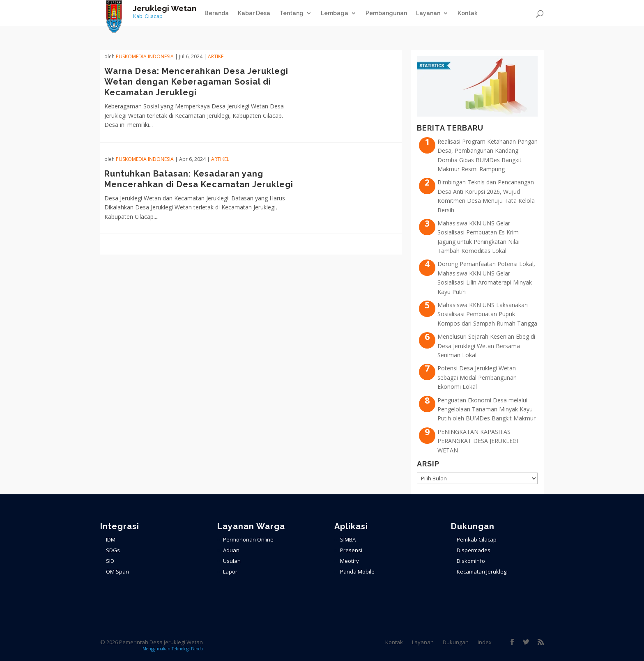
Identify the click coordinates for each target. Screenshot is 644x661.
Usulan (232, 561)
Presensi (351, 550)
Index (485, 642)
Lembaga (335, 13)
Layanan (428, 13)
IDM (111, 539)
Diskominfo (471, 561)
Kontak (468, 13)
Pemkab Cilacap (477, 539)
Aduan (231, 550)
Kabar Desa (254, 13)
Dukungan (456, 642)
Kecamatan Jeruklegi (482, 571)
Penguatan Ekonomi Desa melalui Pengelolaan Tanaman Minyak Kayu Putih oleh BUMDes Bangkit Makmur (486, 409)
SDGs (113, 550)
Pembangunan (386, 13)
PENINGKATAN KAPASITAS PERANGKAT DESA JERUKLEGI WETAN (478, 441)
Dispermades (474, 550)
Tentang (291, 13)
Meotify (350, 561)
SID (110, 561)
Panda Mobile (357, 571)
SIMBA (348, 539)
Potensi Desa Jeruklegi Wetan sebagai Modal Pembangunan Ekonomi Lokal (477, 377)
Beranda (217, 13)
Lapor (230, 571)
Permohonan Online (248, 539)
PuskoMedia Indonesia (145, 56)
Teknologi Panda (187, 649)
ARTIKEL (217, 56)
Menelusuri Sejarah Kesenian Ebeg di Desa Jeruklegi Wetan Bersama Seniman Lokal (486, 346)
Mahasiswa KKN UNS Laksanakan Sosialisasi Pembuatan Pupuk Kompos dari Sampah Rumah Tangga (487, 314)
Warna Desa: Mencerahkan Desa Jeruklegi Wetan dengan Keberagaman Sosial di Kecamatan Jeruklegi (196, 82)
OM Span (117, 571)
